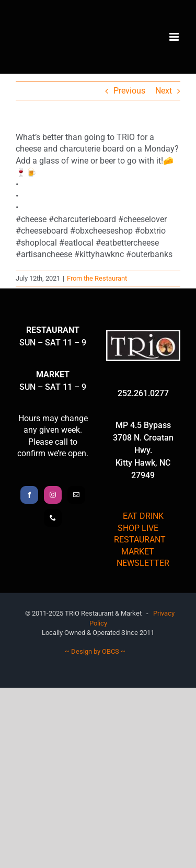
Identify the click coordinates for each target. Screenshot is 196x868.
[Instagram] (53, 495)
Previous (129, 91)
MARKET (138, 552)
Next (164, 91)
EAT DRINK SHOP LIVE (141, 522)
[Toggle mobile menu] (175, 37)
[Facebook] (29, 495)
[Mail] (76, 495)
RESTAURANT (140, 540)
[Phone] (53, 518)
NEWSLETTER (143, 563)
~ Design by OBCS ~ (95, 651)
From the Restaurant (97, 278)
